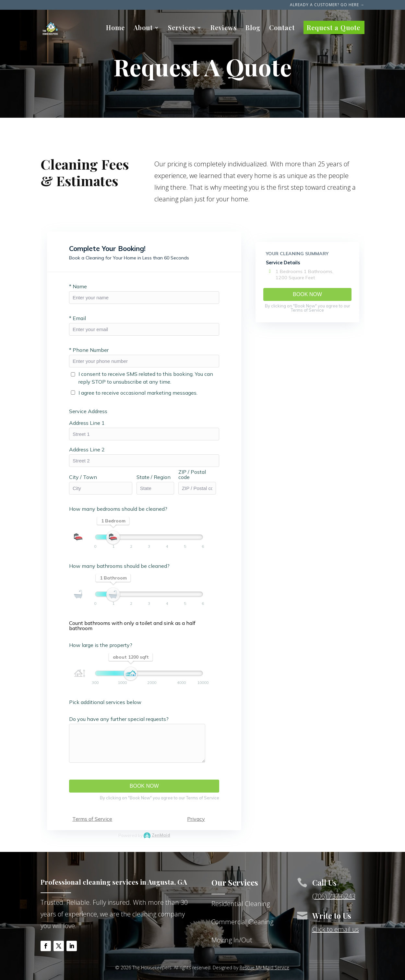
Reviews (224, 29)
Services (182, 29)
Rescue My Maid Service (264, 968)
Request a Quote (334, 29)
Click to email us (336, 929)
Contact (282, 29)
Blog (253, 29)
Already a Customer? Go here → (327, 5)
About (143, 29)
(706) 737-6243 (334, 896)
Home (115, 29)
